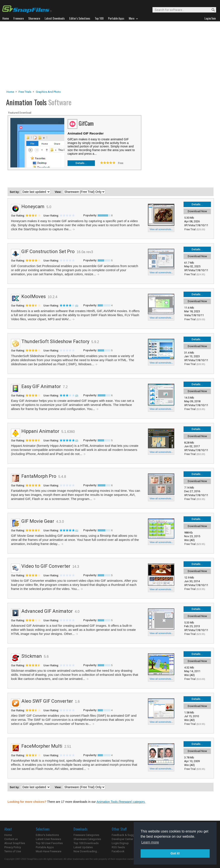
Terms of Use (13, 851)
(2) (77, 396)
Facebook (118, 851)
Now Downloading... (86, 851)
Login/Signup (120, 843)
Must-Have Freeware (49, 851)
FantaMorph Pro (39, 476)
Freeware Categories (86, 835)
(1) (77, 306)
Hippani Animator (40, 431)
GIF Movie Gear (38, 521)
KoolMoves (34, 296)
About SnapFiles (15, 843)
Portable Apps (45, 847)
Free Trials (25, 92)
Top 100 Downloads (86, 843)
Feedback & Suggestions (128, 835)
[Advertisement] (110, 57)
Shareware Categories (87, 839)
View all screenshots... (161, 229)
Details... (81, 163)
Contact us (11, 839)
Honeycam (33, 207)
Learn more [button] (150, 842)
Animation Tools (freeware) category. (121, 802)
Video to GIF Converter (46, 566)
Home (10, 92)
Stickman (32, 656)
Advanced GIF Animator (47, 611)
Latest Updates (83, 847)
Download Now (197, 211)
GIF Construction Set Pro (48, 251)
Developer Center (122, 839)
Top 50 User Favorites (49, 843)
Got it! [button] (175, 853)
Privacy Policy (13, 847)
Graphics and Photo (48, 92)
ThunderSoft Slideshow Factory (55, 341)
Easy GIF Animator (41, 386)
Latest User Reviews (48, 839)
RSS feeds (118, 847)
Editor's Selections (47, 835)
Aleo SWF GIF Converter (47, 701)
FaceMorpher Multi (42, 746)
